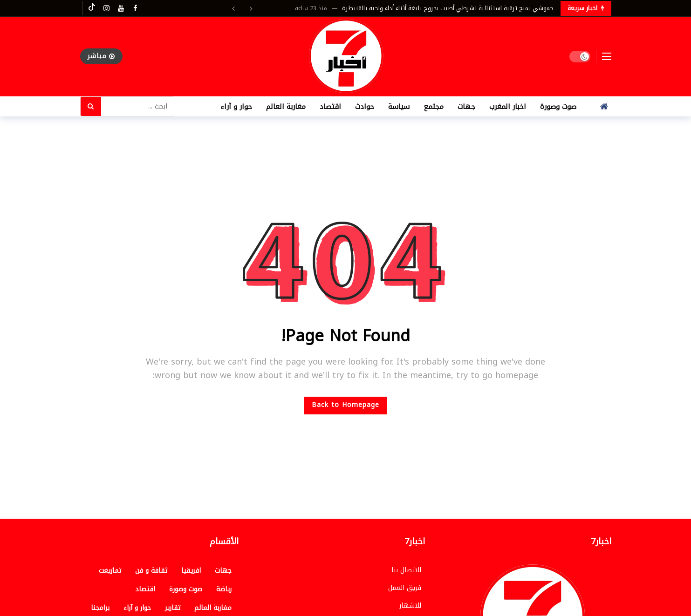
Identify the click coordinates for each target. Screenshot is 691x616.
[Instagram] (106, 8)
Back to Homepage (345, 405)
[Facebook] (135, 8)
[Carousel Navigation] (243, 8)
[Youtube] (121, 8)
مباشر (101, 56)
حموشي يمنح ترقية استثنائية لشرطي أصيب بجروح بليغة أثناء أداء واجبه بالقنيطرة (448, 8)
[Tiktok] (92, 8)
